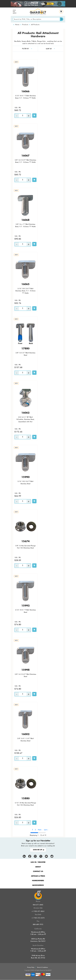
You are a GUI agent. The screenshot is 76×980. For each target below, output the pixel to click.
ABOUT (38, 867)
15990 (25, 477)
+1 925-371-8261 (38, 911)
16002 (25, 734)
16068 (25, 220)
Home (17, 25)
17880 (25, 349)
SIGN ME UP (37, 850)
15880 (25, 799)
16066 (25, 92)
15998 (25, 670)
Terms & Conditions (42, 967)
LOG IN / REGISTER (38, 862)
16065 (25, 284)
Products (25, 25)
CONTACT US (38, 871)
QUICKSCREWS (38, 885)
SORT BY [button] (49, 49)
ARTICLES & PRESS (38, 876)
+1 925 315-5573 (38, 918)
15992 (25, 606)
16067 (25, 156)
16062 (25, 413)
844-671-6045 (38, 905)
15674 (25, 541)
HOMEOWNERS (38, 881)
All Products (35, 25)
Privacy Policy (31, 967)
